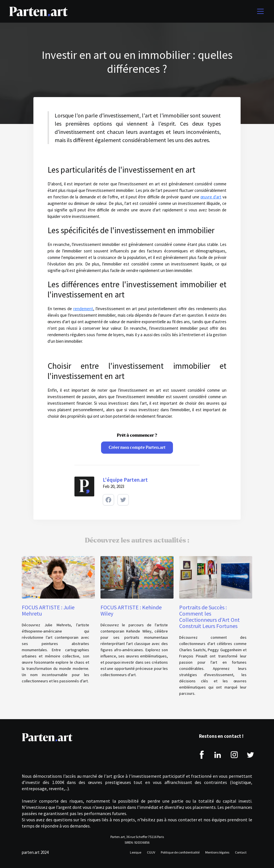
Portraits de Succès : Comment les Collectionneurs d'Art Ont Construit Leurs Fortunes (209, 617)
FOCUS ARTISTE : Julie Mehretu (48, 610)
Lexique (136, 852)
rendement (83, 309)
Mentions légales (217, 852)
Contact (241, 852)
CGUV (151, 852)
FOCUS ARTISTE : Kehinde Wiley (131, 610)
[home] (38, 11)
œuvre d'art (211, 197)
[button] (259, 11)
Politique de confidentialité (180, 852)
